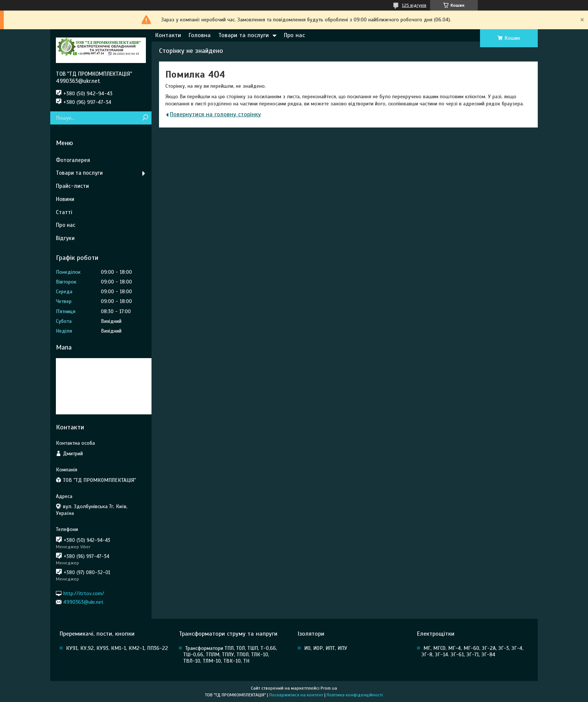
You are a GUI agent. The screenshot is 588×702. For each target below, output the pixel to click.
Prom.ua (329, 688)
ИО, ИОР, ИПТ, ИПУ (326, 648)
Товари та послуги (244, 35)
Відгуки (65, 238)
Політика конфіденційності (355, 695)
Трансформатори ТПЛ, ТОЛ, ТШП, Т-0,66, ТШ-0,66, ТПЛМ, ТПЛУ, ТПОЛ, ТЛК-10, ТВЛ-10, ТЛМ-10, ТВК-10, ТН (230, 655)
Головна (200, 35)
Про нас (294, 35)
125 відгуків (414, 5)
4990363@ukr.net (83, 602)
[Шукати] (145, 118)
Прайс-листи (72, 186)
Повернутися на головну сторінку (215, 114)
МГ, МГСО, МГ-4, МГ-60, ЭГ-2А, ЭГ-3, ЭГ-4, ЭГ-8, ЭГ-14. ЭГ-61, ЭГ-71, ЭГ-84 (472, 651)
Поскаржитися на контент (296, 695)
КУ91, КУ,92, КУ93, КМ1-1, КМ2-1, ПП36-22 (117, 648)
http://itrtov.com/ (84, 593)
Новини (65, 199)
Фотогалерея (73, 160)
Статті (64, 212)
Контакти (168, 35)
